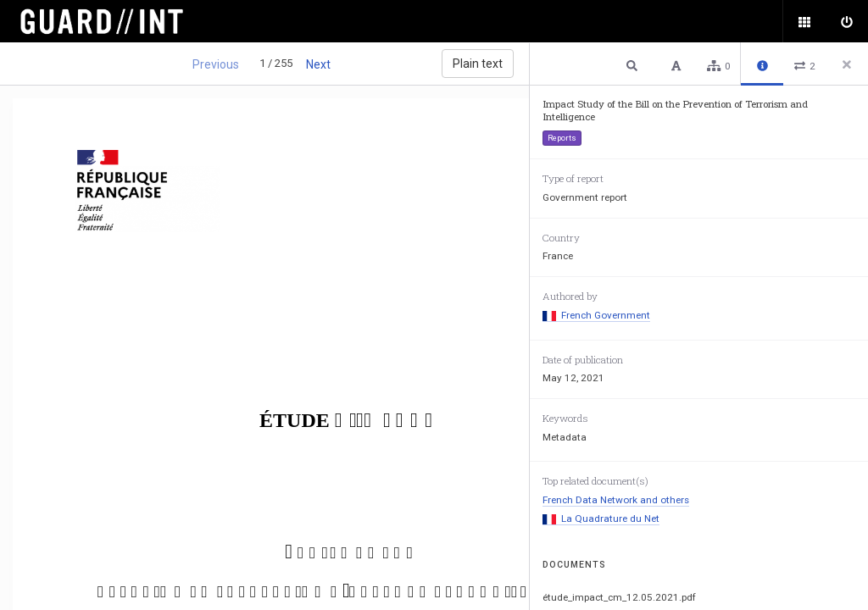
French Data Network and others (616, 500)
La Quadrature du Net (601, 518)
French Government (596, 315)
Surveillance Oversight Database (112, 21)
